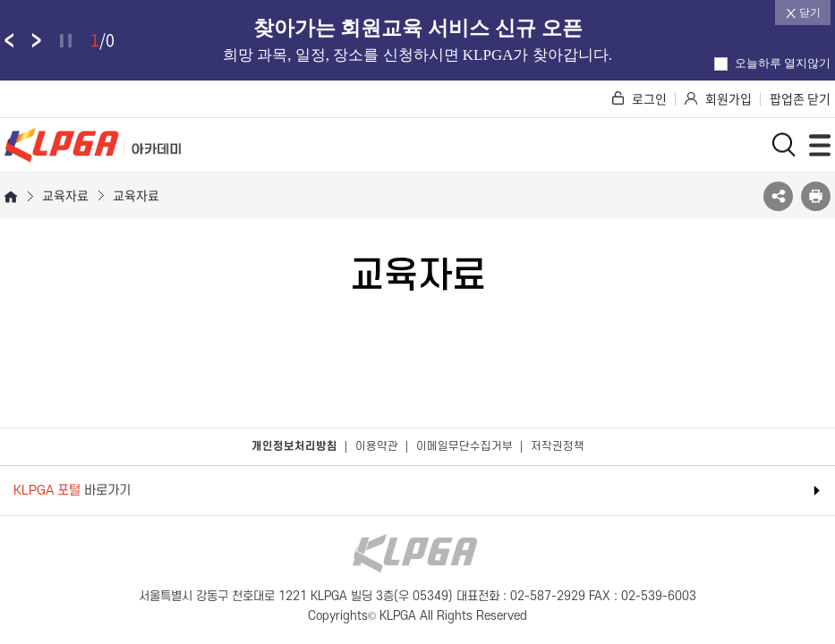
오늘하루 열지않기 (772, 63)
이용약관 (377, 446)
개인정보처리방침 (294, 446)
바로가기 (72, 491)
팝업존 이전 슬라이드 (9, 40)
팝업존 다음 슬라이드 (37, 40)
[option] (417, 40)
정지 (66, 41)
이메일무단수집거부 (464, 446)
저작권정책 (558, 446)
